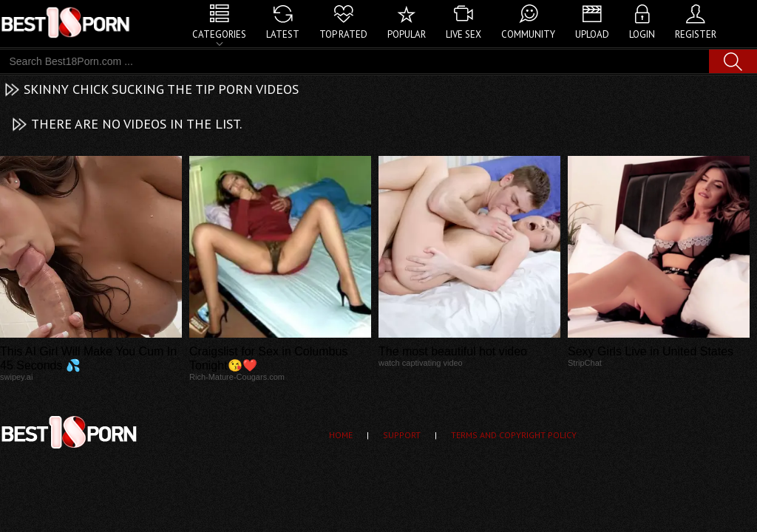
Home (341, 435)
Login (642, 34)
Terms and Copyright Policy (514, 435)
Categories (219, 34)
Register (696, 34)
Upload (592, 34)
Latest (283, 34)
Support (402, 435)
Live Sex (464, 34)
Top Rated (343, 34)
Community (528, 34)
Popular (407, 34)
